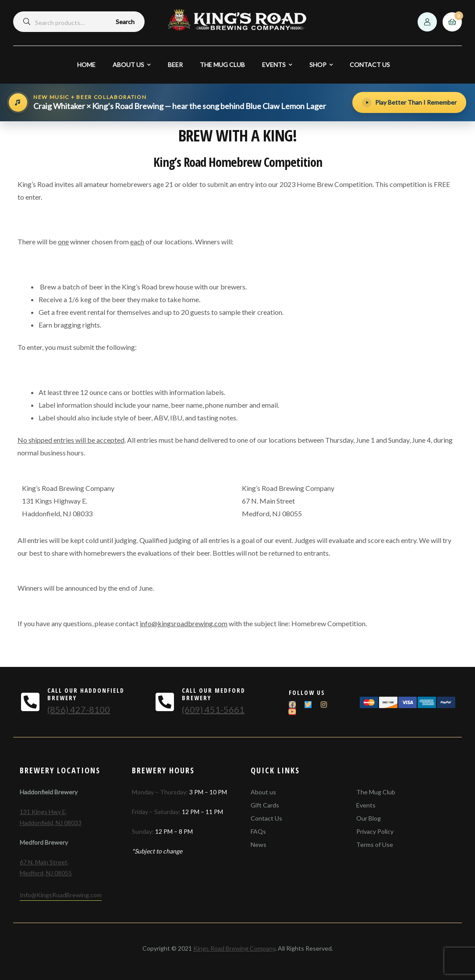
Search (125, 22)
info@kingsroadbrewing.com (184, 623)
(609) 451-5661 (213, 709)
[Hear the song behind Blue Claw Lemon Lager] (177, 102)
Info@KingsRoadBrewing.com (61, 895)
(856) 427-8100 (79, 709)
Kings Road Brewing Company (234, 948)
